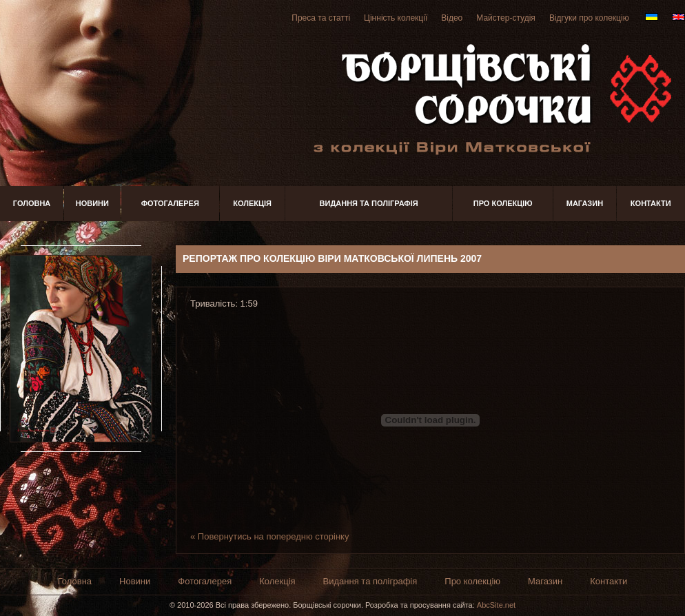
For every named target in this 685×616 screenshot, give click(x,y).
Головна (32, 203)
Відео (452, 18)
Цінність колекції (396, 18)
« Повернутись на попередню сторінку (269, 536)
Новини (92, 203)
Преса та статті (321, 18)
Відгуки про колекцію (589, 18)
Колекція (252, 203)
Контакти (651, 203)
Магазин (585, 203)
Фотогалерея (170, 203)
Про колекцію (503, 203)
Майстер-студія (506, 18)
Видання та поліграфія (369, 203)
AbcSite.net (496, 605)
